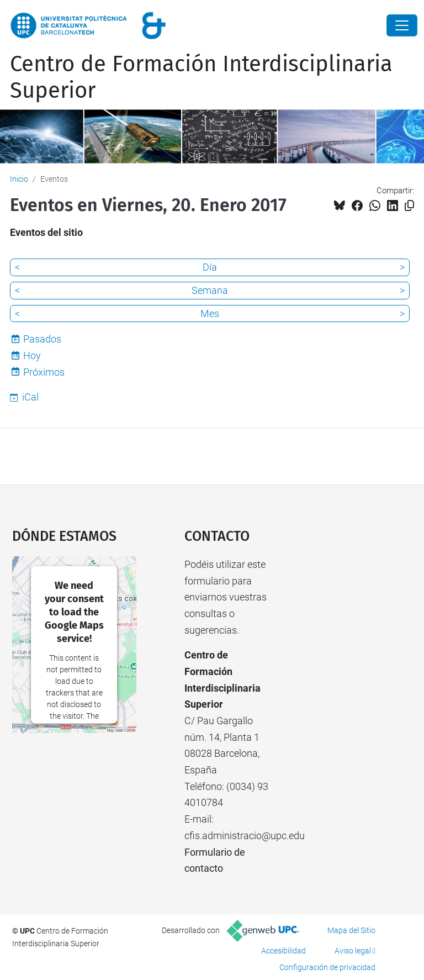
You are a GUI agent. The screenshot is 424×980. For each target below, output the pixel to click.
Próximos (44, 372)
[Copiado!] (409, 206)
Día (210, 267)
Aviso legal (353, 951)
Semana (210, 290)
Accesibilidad (283, 951)
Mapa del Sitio (351, 930)
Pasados (42, 339)
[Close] (402, 25)
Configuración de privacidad (327, 967)
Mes (210, 314)
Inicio (19, 179)
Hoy (32, 355)
